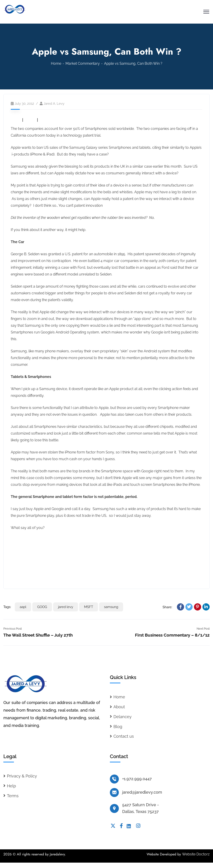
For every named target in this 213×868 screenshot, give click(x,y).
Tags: (7, 607)
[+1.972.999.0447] (114, 779)
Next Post (203, 629)
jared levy (66, 607)
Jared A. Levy (54, 104)
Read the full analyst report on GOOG (41, 564)
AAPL (16, 120)
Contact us (124, 736)
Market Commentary (83, 63)
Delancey (123, 717)
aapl (23, 607)
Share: (167, 607)
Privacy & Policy (22, 776)
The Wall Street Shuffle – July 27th (38, 635)
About (119, 707)
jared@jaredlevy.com (142, 792)
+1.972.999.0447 (137, 779)
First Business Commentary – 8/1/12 (172, 635)
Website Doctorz (196, 854)
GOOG (30, 120)
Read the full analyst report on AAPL (41, 552)
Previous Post (13, 629)
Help (11, 786)
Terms (13, 796)
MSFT (45, 120)
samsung (111, 607)
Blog (118, 727)
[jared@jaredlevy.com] (114, 793)
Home (56, 63)
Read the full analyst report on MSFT (41, 576)
